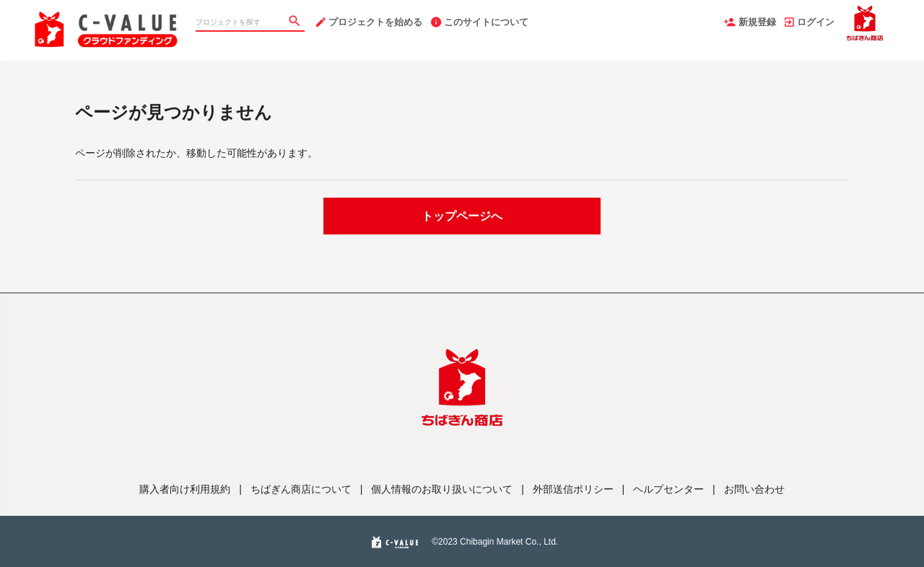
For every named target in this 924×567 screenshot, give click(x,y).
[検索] (296, 22)
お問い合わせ (754, 489)
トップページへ (462, 216)
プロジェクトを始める (369, 22)
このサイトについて (480, 22)
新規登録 (750, 22)
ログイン (810, 22)
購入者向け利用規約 (185, 489)
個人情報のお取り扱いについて (442, 489)
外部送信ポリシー (573, 489)
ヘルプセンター (668, 489)
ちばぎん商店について (301, 489)
